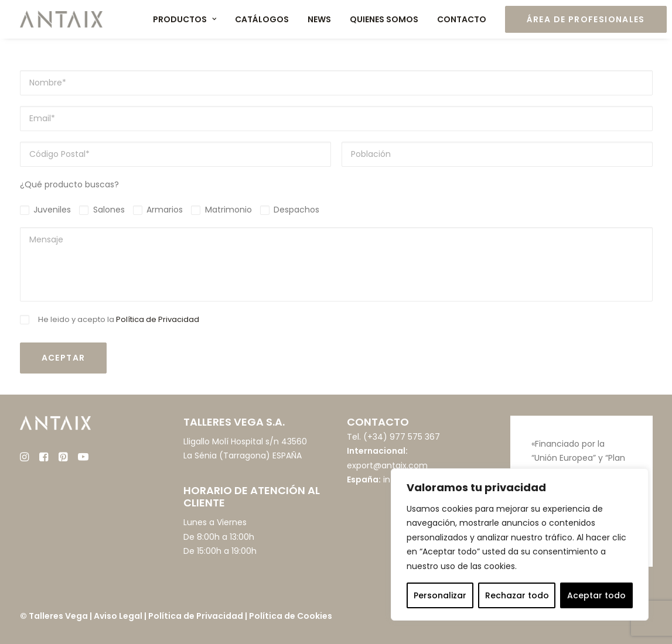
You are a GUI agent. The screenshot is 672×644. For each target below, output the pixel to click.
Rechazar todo (517, 595)
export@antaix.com (387, 465)
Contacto (462, 19)
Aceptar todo (596, 595)
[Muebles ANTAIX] (62, 19)
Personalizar (440, 595)
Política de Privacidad (158, 319)
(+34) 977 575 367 (402, 437)
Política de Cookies (291, 616)
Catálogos (262, 19)
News (319, 19)
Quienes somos (384, 19)
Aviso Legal (118, 616)
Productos (185, 19)
